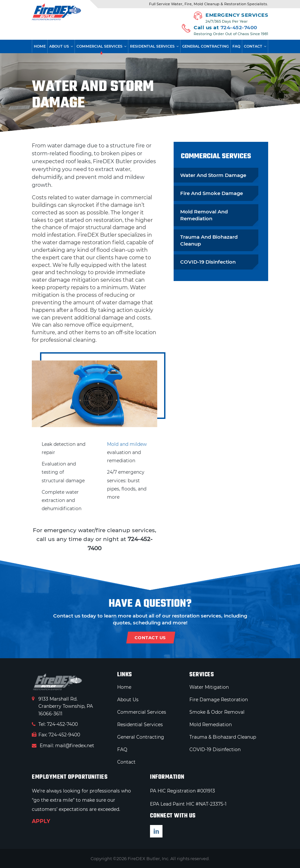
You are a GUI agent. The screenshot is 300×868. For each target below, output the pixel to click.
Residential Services (152, 46)
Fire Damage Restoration (219, 700)
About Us (59, 46)
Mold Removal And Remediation (204, 215)
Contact (253, 46)
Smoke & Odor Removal (217, 712)
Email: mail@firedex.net (63, 746)
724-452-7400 (239, 27)
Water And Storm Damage (213, 175)
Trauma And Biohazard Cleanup (209, 240)
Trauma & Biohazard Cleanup (223, 737)
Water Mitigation (209, 687)
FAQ (236, 46)
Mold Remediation (211, 725)
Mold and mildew (127, 444)
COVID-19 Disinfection (208, 262)
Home (40, 46)
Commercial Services (99, 46)
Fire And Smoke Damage (212, 193)
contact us (150, 638)
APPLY (41, 821)
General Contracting (205, 46)
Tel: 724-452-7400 (55, 724)
